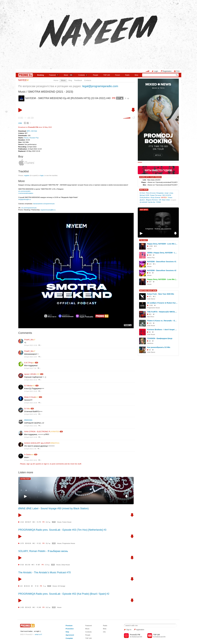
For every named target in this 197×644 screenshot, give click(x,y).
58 (150, 273)
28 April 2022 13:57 (31, 357)
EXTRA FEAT (25, 479)
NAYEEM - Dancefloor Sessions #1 (162, 262)
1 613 (22, 522)
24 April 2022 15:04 (31, 403)
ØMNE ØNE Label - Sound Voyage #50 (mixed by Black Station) (53, 508)
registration (140, 630)
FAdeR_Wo (30, 340)
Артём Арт (152, 202)
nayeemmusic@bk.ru (48, 210)
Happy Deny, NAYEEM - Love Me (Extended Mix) (163, 279)
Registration (167, 71)
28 (150, 341)
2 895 (151, 246)
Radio (127, 75)
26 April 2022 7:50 (30, 368)
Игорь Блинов (155, 197)
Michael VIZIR (144, 195)
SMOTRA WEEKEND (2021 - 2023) (51, 92)
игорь (171, 193)
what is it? (38, 634)
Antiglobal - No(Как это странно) (158, 229)
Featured (54, 75)
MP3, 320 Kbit (32, 131)
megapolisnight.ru (25, 199)
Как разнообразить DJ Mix (159, 347)
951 (150, 314)
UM (160, 200)
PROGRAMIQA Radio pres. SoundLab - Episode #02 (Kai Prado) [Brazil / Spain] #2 (64, 594)
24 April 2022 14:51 (31, 414)
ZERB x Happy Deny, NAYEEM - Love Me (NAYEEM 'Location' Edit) (163, 253)
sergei (166, 193)
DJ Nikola (30, 386)
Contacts (88, 80)
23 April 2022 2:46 (30, 449)
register (27, 175)
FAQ (178, 71)
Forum (118, 75)
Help (67, 632)
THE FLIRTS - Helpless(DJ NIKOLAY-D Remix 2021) (163, 312)
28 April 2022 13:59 (31, 345)
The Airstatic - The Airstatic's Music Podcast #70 (45, 572)
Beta (136, 75)
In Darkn (29, 455)
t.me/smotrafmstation (26, 193)
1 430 (22, 607)
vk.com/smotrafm (24, 191)
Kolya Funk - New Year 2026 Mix (161, 294)
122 (21, 586)
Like (20, 123)
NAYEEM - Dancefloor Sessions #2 (162, 270)
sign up (29, 464)
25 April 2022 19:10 (31, 380)
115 (150, 264)
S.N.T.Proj (29, 363)
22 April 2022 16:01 (31, 460)
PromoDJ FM (33, 127)
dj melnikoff (144, 202)
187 (150, 282)
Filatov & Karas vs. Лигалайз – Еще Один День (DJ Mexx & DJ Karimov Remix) (163, 321)
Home (56, 80)
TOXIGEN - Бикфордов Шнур (160, 338)
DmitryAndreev (145, 197)
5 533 (22, 565)
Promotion (70, 629)
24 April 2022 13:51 (31, 426)
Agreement (70, 635)
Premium (69, 625)
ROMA (159, 202)
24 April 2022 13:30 (31, 437)
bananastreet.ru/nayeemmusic (44, 204)
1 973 (22, 543)
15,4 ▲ (48, 543)
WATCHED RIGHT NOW (148, 290)
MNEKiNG (28, 420)
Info (104, 632)
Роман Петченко (156, 195)
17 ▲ (120, 98)
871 (150, 296)
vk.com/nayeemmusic (29, 208)
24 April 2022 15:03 (31, 391)
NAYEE (23, 80)
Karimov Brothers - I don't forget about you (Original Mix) (163, 330)
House (26, 138)
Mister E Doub (31, 397)
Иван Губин (166, 200)
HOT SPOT (144, 210)
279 (40, 522)
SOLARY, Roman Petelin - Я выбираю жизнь (43, 551)
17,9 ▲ (47, 565)
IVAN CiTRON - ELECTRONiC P (42, 432)
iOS (141, 637)
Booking (40, 75)
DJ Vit (27, 409)
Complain (69, 638)
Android (134, 637)
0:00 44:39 (26, 118)
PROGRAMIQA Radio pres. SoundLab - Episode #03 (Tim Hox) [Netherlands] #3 (62, 530)
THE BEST (144, 240)
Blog (70, 80)
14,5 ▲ (48, 607)
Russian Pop (34, 138)
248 (40, 607)
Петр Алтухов (151, 193)
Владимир (160, 193)
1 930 (151, 305)
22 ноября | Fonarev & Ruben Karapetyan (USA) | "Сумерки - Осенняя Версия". (163, 303)
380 (150, 255)
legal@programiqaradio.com (100, 86)
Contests (88, 632)
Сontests (83, 75)
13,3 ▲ (48, 522)
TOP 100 (107, 75)
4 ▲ (44, 586)
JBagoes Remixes (152, 200)
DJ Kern (142, 193)
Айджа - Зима (76, 492)
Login (156, 71)
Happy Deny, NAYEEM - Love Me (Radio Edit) (163, 244)
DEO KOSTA (167, 195)
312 (40, 543)
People (96, 75)
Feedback (78, 80)
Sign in (129, 630)
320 (54, 522)
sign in (46, 464)
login (42, 175)
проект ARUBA (32, 374)
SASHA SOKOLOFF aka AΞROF (42, 443)
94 (150, 332)
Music (68, 75)
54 (37, 586)
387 (39, 565)
